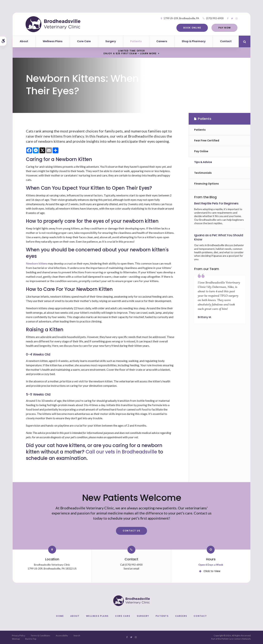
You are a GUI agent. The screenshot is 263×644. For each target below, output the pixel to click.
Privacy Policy (19, 636)
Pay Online (201, 151)
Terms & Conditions (40, 636)
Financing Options (206, 184)
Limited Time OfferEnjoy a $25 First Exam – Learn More (130, 52)
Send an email (131, 568)
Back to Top (31, 639)
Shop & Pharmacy (194, 41)
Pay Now (224, 28)
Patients (136, 41)
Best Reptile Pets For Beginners (216, 203)
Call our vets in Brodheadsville (121, 452)
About (24, 41)
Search (77, 636)
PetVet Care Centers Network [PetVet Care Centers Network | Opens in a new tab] (236, 639)
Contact (226, 41)
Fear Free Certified (207, 140)
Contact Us (131, 531)
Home (60, 616)
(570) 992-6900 (214, 18)
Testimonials (203, 173)
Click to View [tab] (212, 571)
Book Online (192, 28)
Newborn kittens (37, 263)
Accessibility (62, 636)
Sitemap (16, 639)
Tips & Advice (203, 162)
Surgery (111, 41)
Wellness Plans (53, 41)
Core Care (84, 41)
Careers (162, 41)
